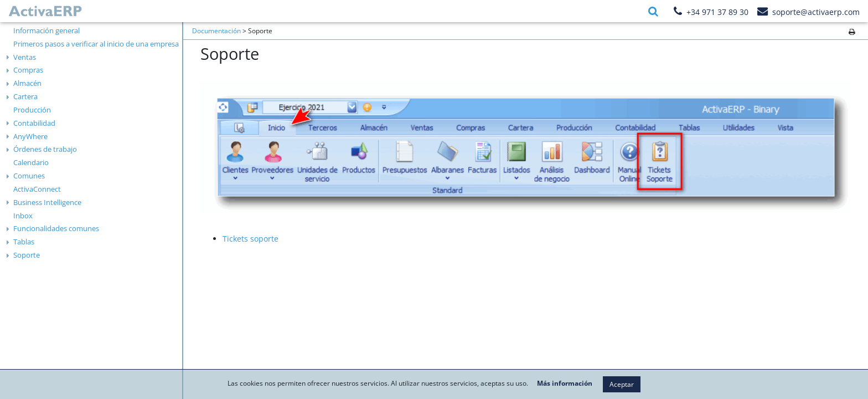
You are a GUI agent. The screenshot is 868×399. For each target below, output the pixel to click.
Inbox (23, 216)
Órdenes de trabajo (45, 149)
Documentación (216, 31)
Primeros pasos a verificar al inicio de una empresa (96, 44)
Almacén (27, 83)
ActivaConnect (37, 189)
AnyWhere (30, 136)
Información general (46, 30)
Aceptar (622, 384)
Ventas (25, 57)
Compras (28, 70)
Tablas (24, 242)
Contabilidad (34, 123)
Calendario (31, 162)
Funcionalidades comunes (56, 228)
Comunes (29, 176)
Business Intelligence (47, 202)
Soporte (27, 255)
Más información (565, 383)
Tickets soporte (250, 239)
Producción (32, 110)
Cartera (25, 96)
